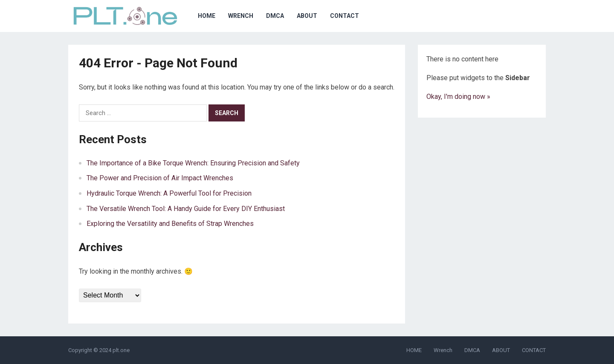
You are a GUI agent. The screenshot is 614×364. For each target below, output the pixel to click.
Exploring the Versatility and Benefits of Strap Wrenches (170, 224)
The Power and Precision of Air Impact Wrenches (160, 178)
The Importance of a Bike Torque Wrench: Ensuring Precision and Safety (193, 163)
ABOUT (307, 16)
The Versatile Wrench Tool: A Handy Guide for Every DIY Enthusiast (186, 209)
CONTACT (345, 16)
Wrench (241, 16)
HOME (207, 16)
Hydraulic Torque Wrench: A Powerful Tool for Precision (169, 193)
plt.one (121, 350)
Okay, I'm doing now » (458, 97)
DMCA (275, 16)
